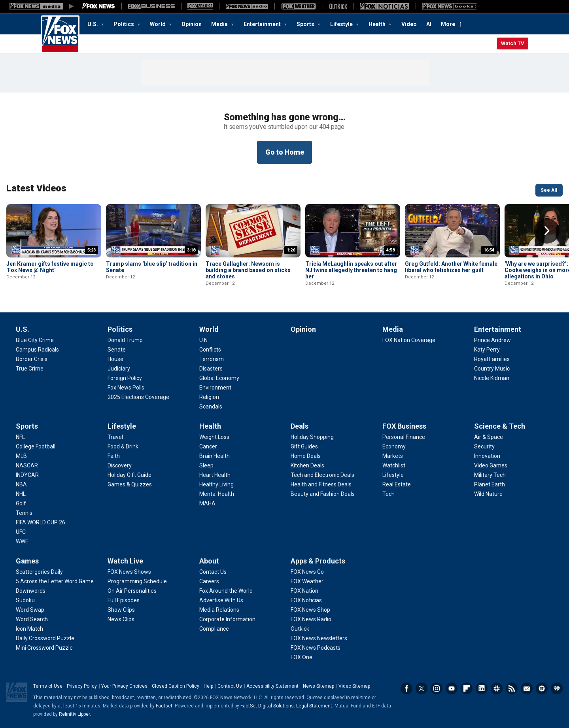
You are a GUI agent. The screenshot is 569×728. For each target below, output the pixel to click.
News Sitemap (319, 686)
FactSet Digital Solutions (267, 706)
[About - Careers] (209, 581)
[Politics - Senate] (117, 350)
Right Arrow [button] (547, 231)
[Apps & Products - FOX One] (302, 657)
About (209, 561)
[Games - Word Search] (32, 619)
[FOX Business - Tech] (388, 494)
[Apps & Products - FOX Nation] (304, 591)
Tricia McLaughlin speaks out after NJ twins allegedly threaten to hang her (351, 270)
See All (549, 190)
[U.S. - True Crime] (30, 369)
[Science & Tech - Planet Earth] (490, 484)
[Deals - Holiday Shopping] (312, 437)
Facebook (406, 688)
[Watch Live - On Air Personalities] (132, 591)
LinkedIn (482, 688)
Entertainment (263, 24)
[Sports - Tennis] (24, 513)
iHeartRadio (557, 688)
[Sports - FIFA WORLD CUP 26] (41, 522)
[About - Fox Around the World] (226, 591)
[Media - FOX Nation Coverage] (409, 340)
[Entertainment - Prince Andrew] (492, 340)
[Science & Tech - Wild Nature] (488, 494)
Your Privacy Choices (124, 686)
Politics (124, 24)
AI (429, 24)
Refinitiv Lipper (74, 714)
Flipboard (467, 688)
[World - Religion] (209, 397)
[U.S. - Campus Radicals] (37, 350)
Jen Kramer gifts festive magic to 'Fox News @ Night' (50, 267)
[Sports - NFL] (20, 437)
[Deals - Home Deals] (306, 456)
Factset (164, 706)
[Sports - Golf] (21, 503)
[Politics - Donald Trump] (125, 340)
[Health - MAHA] (207, 503)
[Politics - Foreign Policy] (125, 378)
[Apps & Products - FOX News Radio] (311, 619)
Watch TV (513, 43)
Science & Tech (500, 426)
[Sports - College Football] (36, 446)
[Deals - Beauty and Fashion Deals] (323, 494)
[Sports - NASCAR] (27, 465)
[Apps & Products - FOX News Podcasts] (316, 648)
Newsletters (527, 688)
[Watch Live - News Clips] (121, 619)
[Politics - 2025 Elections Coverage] (138, 397)
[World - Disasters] (211, 369)
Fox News (60, 34)
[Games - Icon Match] (29, 629)
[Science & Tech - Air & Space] (489, 437)
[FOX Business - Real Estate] (397, 484)
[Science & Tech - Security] (484, 446)
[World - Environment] (215, 388)
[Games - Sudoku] (25, 600)
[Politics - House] (115, 359)
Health (378, 24)
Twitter (422, 688)
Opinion (192, 24)
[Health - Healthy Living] (216, 484)
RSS (512, 688)
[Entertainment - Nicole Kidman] (492, 378)
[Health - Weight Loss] (214, 437)
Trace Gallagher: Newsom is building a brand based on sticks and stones (248, 270)
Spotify (542, 688)
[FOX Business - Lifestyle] (393, 475)
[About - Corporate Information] (227, 619)
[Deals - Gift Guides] (304, 446)
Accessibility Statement (272, 686)
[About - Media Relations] (219, 610)
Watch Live (125, 561)
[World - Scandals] (211, 407)
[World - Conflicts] (210, 350)
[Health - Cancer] (208, 446)
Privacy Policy (82, 686)
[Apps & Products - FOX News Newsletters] (319, 638)
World (158, 24)
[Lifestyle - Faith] (114, 456)
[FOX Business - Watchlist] (394, 465)
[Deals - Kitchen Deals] (307, 465)
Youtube (452, 688)
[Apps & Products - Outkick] (300, 629)
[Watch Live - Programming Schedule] (137, 581)
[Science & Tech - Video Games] (491, 465)
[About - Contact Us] (213, 572)
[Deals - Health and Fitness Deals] (321, 484)
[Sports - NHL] (21, 494)
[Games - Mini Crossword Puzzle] (44, 648)
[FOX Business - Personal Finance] (404, 437)
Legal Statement (314, 706)
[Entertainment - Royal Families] (492, 359)
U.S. (93, 24)
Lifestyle (342, 24)
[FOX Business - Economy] (394, 446)
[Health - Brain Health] (215, 456)
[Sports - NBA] (21, 484)
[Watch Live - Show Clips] (121, 610)
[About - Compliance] (214, 629)
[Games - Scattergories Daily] (39, 572)
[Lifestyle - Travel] (115, 437)
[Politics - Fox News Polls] (126, 388)
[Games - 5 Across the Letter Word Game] (55, 581)
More (448, 24)
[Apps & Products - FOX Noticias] (306, 600)
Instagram (437, 688)
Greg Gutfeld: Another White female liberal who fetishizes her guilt (451, 267)
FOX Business (404, 426)
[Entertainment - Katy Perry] (487, 350)
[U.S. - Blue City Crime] (35, 340)
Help (208, 686)
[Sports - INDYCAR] (27, 475)
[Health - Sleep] (206, 465)
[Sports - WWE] (22, 541)
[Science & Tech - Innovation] (487, 456)
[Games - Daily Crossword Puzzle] (45, 638)
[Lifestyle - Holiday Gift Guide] (129, 475)
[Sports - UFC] (21, 532)
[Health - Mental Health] (217, 494)
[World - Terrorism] (212, 359)
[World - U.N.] (204, 340)
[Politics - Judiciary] (119, 369)
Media (220, 24)
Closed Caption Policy (176, 686)
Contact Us (230, 686)
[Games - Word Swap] (30, 610)
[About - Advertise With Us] (221, 600)
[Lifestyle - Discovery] (120, 465)
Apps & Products (318, 561)
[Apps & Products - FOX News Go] (307, 572)
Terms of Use (48, 686)
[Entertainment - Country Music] (492, 369)
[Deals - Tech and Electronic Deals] (322, 475)
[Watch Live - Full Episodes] (124, 600)
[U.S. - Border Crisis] (32, 359)
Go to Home (285, 152)
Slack (497, 688)
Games (27, 561)
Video (409, 24)
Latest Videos (36, 188)
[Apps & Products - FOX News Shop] (310, 610)
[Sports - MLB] (21, 456)
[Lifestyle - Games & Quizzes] (130, 484)
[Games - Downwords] (31, 591)
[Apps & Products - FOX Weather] (307, 581)
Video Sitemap (354, 686)
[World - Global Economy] (219, 378)
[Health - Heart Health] (215, 475)
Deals (300, 426)
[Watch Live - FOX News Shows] (129, 572)
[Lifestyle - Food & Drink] (123, 446)
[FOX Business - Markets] (393, 456)
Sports (306, 24)
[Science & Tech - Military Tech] (490, 475)
